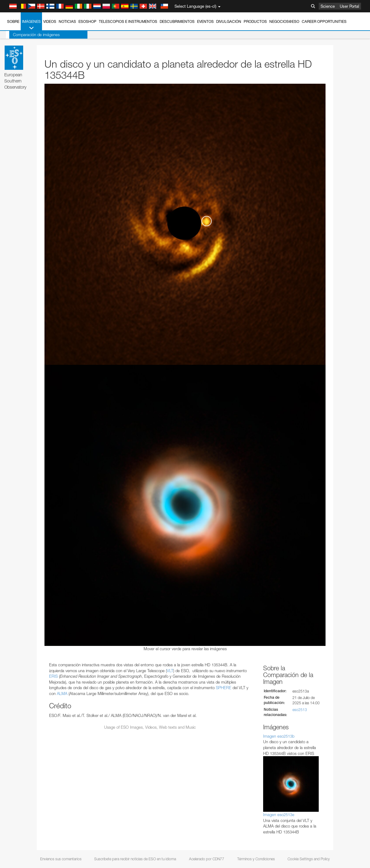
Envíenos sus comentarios (61, 859)
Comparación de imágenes (33, 35)
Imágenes (31, 25)
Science (328, 6)
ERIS (53, 676)
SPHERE (224, 688)
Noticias (67, 21)
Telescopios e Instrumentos (128, 21)
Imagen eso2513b (279, 736)
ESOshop (87, 21)
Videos (50, 21)
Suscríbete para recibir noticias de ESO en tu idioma (135, 859)
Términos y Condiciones (256, 859)
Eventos (205, 21)
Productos (255, 21)
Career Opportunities (324, 21)
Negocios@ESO (284, 21)
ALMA (62, 693)
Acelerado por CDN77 (207, 859)
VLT (170, 671)
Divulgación (229, 21)
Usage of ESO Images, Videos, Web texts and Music (150, 727)
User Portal (349, 6)
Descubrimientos (177, 21)
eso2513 (300, 710)
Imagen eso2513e (279, 815)
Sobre (13, 21)
